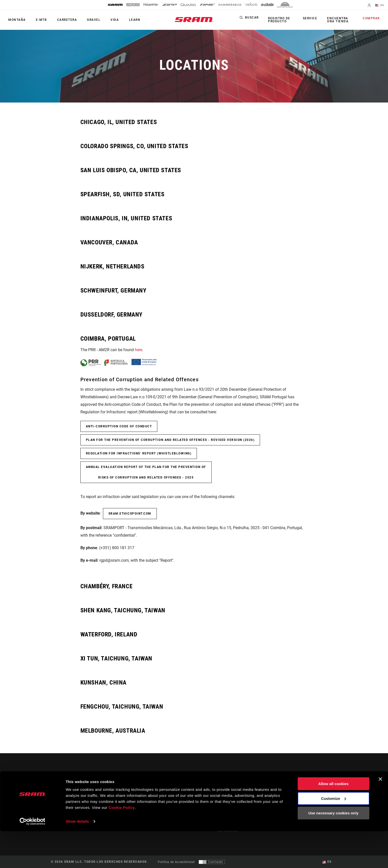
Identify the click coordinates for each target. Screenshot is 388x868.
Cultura (204, 795)
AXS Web (278, 802)
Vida (108, 20)
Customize (334, 835)
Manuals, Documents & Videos (240, 802)
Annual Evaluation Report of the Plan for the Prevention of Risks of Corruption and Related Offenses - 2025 (146, 472)
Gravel (88, 20)
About (316, 788)
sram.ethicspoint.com (130, 514)
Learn (126, 20)
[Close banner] (380, 816)
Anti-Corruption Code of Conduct (119, 426)
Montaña (16, 20)
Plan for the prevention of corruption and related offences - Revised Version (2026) (170, 440)
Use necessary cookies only (333, 850)
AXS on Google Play (286, 795)
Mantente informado (77, 803)
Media (316, 795)
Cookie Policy (122, 844)
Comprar (372, 19)
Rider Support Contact (234, 788)
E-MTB (39, 20)
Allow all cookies (334, 821)
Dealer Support (229, 795)
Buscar (252, 19)
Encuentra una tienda (337, 20)
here (139, 350)
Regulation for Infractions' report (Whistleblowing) (139, 453)
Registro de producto (278, 20)
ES (380, 6)
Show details (77, 858)
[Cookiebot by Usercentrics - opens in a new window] (32, 858)
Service (311, 19)
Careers (317, 802)
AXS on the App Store (287, 788)
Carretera (63, 20)
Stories (204, 788)
